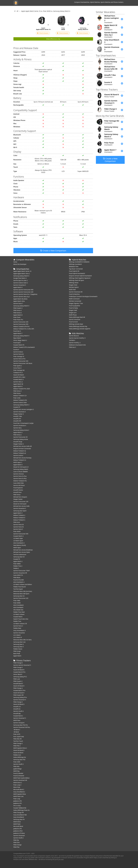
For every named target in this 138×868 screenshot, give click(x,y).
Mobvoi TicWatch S (19, 520)
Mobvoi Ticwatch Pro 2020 (22, 389)
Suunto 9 (16, 350)
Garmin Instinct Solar (20, 402)
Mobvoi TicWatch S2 (20, 451)
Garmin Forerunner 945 (21, 361)
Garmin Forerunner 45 (20, 437)
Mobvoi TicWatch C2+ (20, 396)
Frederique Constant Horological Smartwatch (83, 296)
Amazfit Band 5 (18, 684)
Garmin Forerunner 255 (21, 322)
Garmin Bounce (74, 336)
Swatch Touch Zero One (21, 619)
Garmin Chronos (19, 474)
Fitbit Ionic (17, 522)
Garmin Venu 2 (18, 382)
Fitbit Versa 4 (18, 310)
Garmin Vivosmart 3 (20, 718)
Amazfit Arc (17, 709)
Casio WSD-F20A (19, 483)
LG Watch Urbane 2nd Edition (23, 584)
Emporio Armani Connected (22, 449)
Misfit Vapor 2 (18, 462)
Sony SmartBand (19, 817)
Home (15, 262)
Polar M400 (17, 603)
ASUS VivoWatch (19, 605)
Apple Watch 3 (18, 513)
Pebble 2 (16, 568)
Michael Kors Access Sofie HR (23, 446)
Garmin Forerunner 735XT (22, 571)
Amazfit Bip (17, 713)
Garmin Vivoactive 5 (20, 285)
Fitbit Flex (16, 847)
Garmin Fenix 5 (18, 529)
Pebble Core (17, 755)
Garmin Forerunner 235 (21, 502)
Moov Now (17, 787)
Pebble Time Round (20, 587)
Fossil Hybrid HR (74, 271)
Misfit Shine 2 (18, 783)
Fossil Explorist (18, 488)
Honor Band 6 (18, 674)
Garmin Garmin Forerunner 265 (23, 292)
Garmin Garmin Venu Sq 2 (22, 297)
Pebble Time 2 (18, 566)
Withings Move (74, 283)
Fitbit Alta (16, 766)
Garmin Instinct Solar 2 (21, 283)
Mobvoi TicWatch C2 (20, 460)
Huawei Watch (18, 617)
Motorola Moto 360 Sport (21, 594)
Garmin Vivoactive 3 (20, 508)
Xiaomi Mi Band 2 (19, 750)
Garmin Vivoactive (19, 633)
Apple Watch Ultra (19, 301)
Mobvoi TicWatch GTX (20, 400)
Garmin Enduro (18, 352)
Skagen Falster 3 (19, 414)
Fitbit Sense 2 (18, 313)
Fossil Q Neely (73, 308)
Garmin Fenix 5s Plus (20, 478)
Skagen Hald (73, 310)
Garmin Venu (18, 428)
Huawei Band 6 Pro (19, 672)
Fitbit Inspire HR (18, 695)
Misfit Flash (17, 824)
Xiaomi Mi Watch (19, 375)
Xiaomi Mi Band (18, 753)
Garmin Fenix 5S (19, 527)
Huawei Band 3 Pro (19, 690)
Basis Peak (17, 653)
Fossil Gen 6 (17, 331)
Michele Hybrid (74, 287)
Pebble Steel (17, 628)
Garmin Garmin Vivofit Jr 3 (77, 338)
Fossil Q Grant (73, 322)
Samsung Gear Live (19, 642)
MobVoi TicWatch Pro (20, 481)
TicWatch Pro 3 (18, 373)
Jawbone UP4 (18, 801)
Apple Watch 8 (18, 315)
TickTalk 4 (72, 340)
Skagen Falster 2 (19, 444)
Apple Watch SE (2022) (20, 299)
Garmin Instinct (18, 455)
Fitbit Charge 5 (18, 667)
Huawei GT (17, 407)
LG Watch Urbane (19, 614)
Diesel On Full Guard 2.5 (21, 467)
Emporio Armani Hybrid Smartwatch (80, 276)
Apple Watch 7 (18, 333)
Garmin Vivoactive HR (20, 573)
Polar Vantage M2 (19, 370)
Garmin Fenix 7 (18, 303)
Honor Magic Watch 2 (20, 340)
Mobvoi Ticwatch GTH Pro (21, 326)
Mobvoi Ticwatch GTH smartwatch (24, 347)
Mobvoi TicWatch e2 (20, 453)
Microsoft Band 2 (19, 789)
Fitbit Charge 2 (18, 743)
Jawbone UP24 (18, 831)
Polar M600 (17, 564)
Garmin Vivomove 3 (20, 412)
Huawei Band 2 (18, 716)
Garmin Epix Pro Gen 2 (21, 280)
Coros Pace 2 (17, 368)
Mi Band (16, 732)
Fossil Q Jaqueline (75, 306)
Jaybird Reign (18, 769)
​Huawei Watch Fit (19, 345)
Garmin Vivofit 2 (19, 838)
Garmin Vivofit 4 (19, 711)
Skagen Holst (73, 285)
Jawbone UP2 (18, 803)
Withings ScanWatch (75, 264)
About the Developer (20, 264)
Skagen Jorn (73, 313)
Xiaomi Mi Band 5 (19, 686)
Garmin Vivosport (19, 723)
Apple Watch (17, 656)
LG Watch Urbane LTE (20, 624)
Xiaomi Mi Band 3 (19, 704)
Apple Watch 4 (18, 465)
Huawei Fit (17, 559)
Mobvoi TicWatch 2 (19, 515)
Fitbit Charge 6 (18, 663)
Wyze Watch (17, 338)
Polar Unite (17, 398)
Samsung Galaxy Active (21, 439)
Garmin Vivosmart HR (20, 780)
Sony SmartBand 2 (19, 792)
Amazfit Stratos (18, 490)
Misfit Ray (16, 771)
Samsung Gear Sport (20, 511)
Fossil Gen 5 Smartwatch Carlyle (23, 423)
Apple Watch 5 (18, 432)
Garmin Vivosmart (19, 836)
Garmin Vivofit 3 (19, 764)
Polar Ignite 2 (18, 366)
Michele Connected (75, 301)
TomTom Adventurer (20, 554)
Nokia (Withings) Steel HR (77, 317)
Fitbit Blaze (17, 577)
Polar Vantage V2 (19, 356)
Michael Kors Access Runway (22, 458)
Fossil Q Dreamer (19, 776)
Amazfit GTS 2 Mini (19, 377)
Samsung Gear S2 (19, 596)
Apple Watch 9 (18, 287)
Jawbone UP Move (19, 833)
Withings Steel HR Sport (77, 280)
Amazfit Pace (18, 492)
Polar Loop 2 (17, 785)
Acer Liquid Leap (19, 736)
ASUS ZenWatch (18, 607)
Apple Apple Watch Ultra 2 (22, 274)
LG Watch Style (18, 538)
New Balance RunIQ (20, 545)
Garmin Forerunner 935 (21, 534)
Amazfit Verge (18, 442)
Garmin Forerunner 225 (21, 598)
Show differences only (53, 39)
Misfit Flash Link (18, 796)
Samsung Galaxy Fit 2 (20, 677)
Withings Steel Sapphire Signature (80, 278)
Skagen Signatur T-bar (76, 303)
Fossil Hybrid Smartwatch (77, 273)
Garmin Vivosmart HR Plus (22, 727)
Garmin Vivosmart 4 (20, 700)
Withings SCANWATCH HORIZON (79, 262)
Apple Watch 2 (18, 561)
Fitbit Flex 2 (17, 746)
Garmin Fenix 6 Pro (19, 359)
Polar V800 (17, 601)
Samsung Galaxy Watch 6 (21, 276)
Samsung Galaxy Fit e (20, 697)
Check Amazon (43, 33)
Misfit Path (72, 290)
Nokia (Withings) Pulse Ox (22, 810)
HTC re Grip (17, 806)
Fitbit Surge (17, 651)
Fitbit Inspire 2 (18, 681)
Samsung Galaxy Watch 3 (21, 405)
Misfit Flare (17, 720)
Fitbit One (16, 842)
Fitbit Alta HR (18, 739)
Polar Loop (17, 799)
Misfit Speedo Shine (20, 794)
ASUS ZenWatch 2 (19, 582)
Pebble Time (17, 621)
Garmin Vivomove (75, 319)
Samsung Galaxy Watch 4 (21, 336)
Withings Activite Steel (76, 324)
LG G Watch (17, 635)
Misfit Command (74, 299)
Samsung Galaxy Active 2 (21, 430)
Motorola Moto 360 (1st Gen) (22, 640)
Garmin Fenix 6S (19, 354)
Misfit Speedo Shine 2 (20, 748)
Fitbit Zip (16, 840)
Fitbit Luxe (17, 679)
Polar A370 (17, 734)
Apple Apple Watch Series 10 (22, 271)
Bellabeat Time (74, 267)
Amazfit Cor (17, 707)
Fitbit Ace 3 (73, 347)
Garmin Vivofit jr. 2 (75, 343)
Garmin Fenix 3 (18, 626)
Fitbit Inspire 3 (18, 308)
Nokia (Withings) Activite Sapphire (80, 329)
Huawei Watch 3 (19, 379)
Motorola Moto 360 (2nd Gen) (23, 591)
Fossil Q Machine (74, 294)
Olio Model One (18, 610)
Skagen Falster (18, 499)
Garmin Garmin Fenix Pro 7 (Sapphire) (25, 294)
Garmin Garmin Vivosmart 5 (22, 665)
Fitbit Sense (17, 393)
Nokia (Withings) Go (20, 757)
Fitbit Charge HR (19, 812)
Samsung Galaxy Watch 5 (21, 306)
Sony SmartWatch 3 (20, 630)
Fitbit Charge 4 (18, 688)
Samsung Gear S (19, 647)
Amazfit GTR (17, 421)
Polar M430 (17, 531)
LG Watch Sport (18, 541)
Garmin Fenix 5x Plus (20, 476)
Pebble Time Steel (19, 612)
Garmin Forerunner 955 (21, 324)
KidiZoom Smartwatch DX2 (77, 345)
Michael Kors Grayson (20, 497)
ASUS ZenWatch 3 (19, 543)
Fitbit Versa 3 (18, 391)
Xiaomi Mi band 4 (19, 693)
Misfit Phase (73, 315)
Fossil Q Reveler (18, 773)
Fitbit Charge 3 (18, 702)
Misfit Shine (17, 822)
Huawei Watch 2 (19, 536)
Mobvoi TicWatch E (19, 518)
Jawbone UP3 (18, 829)
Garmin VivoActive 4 (20, 426)
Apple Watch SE (18, 384)
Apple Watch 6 (18, 386)
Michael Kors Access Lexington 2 (24, 409)
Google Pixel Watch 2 (20, 278)
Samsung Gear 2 (19, 644)
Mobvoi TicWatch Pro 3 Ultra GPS (24, 329)
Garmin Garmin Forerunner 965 (23, 290)
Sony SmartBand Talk (20, 815)
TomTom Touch (18, 741)
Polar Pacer (17, 317)
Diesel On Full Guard (20, 504)
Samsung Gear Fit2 (19, 760)
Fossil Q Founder (19, 580)
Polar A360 (17, 762)
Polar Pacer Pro (18, 320)
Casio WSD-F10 (18, 575)
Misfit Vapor (17, 548)
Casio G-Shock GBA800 (21, 472)
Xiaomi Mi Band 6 (19, 670)
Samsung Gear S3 (19, 557)
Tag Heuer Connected (76, 269)
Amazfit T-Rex (18, 416)
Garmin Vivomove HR (76, 292)
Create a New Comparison (53, 251)
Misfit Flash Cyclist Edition (22, 778)
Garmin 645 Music (19, 485)
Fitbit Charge (17, 845)
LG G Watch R (18, 637)
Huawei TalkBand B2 (20, 808)
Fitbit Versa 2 (18, 435)
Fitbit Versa (17, 495)
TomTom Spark (18, 589)
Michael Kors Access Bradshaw (23, 550)
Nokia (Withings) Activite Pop (78, 326)
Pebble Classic (18, 649)
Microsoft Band (18, 826)
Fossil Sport (17, 343)
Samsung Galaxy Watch (21, 469)
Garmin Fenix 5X (19, 525)
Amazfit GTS (17, 419)
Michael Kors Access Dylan (22, 552)
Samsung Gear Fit (19, 819)
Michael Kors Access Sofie (21, 506)
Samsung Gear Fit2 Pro (21, 725)
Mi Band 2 (17, 730)
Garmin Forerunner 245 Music (23, 363)
